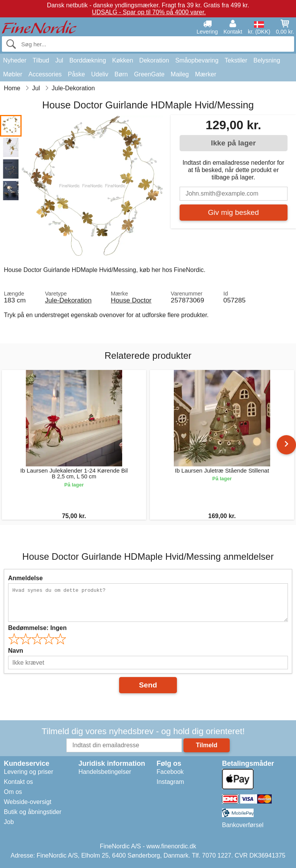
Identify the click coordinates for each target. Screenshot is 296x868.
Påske (76, 74)
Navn (16, 651)
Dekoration (154, 60)
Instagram (170, 782)
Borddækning (88, 60)
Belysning (267, 60)
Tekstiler (236, 60)
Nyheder (15, 60)
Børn (121, 74)
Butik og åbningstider (33, 812)
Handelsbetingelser (105, 772)
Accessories (45, 74)
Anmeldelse (25, 578)
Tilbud (41, 60)
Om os (13, 792)
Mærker (206, 74)
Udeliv (100, 74)
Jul (59, 60)
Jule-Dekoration (68, 300)
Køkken (123, 60)
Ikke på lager (233, 143)
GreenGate (149, 74)
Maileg (180, 74)
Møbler (13, 74)
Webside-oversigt (28, 802)
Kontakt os (18, 782)
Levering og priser (29, 772)
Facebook (170, 772)
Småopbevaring (197, 60)
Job (9, 822)
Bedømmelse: (37, 628)
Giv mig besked (233, 212)
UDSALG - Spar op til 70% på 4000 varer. (149, 12)
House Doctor (131, 300)
